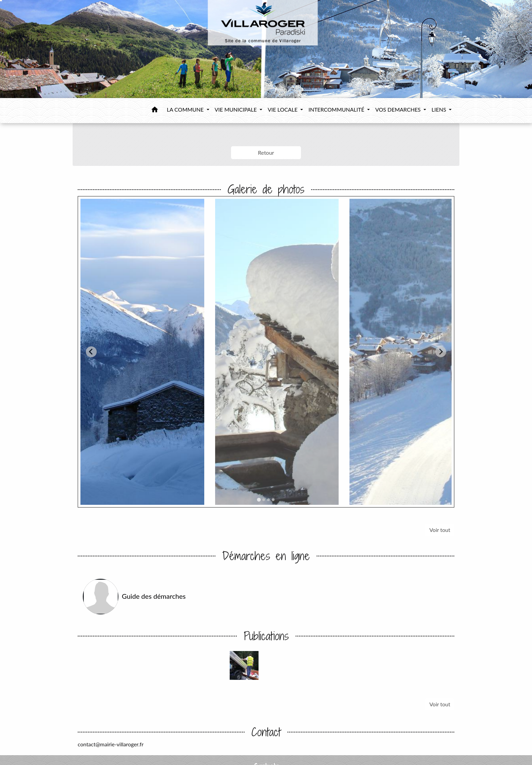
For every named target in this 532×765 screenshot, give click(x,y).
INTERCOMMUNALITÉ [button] (337, 109)
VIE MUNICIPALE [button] (236, 109)
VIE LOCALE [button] (283, 109)
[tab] (259, 500)
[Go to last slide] (91, 352)
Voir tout (440, 530)
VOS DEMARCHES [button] (399, 109)
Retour (266, 152)
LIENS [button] (440, 109)
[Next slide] (441, 352)
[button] (155, 111)
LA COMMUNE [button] (186, 109)
